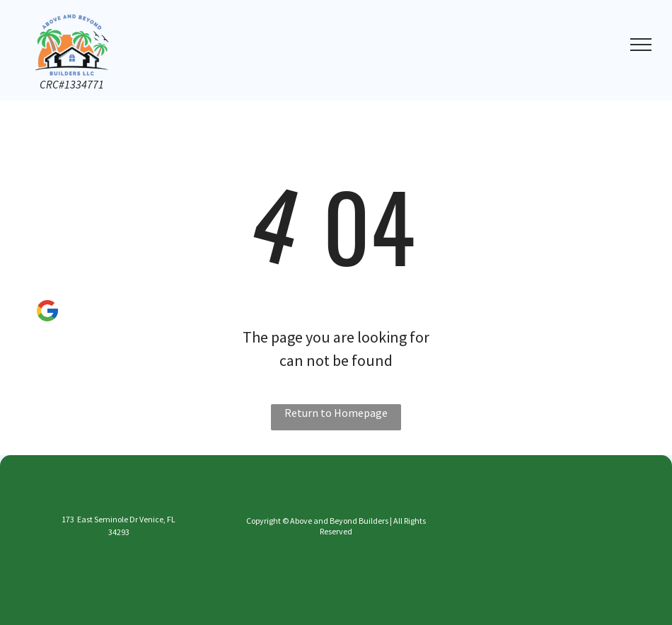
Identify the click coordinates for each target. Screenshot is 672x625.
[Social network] (47, 313)
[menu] (641, 45)
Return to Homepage (336, 413)
